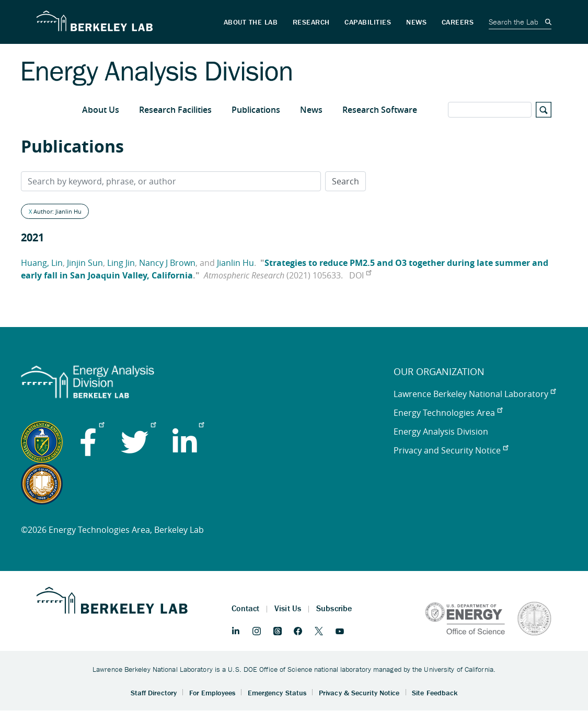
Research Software (380, 110)
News (311, 110)
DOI (360, 275)
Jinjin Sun (85, 263)
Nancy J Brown (167, 263)
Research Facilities (175, 110)
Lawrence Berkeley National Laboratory (475, 394)
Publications (256, 110)
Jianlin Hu (235, 263)
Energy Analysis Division (441, 432)
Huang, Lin (42, 263)
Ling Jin (121, 263)
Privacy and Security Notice (451, 450)
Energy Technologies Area (448, 413)
